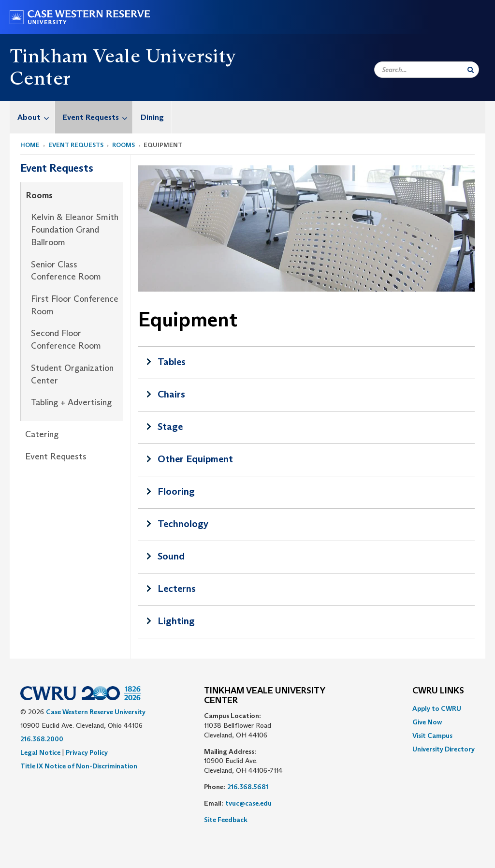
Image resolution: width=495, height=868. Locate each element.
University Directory (444, 749)
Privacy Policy (87, 752)
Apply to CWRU (437, 708)
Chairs (171, 394)
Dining (152, 117)
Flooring (176, 491)
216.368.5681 (248, 787)
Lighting (176, 621)
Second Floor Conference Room (66, 339)
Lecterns (177, 588)
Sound (171, 556)
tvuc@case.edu (248, 803)
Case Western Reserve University (96, 712)
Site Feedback (226, 820)
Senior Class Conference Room (66, 271)
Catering (42, 434)
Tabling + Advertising (71, 402)
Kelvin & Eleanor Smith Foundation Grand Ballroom (75, 229)
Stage (170, 427)
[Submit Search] (471, 70)
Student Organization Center (72, 374)
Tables (172, 362)
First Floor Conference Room (75, 305)
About (36, 117)
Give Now (427, 722)
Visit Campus (432, 736)
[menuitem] (32, 117)
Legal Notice (40, 752)
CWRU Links (438, 691)
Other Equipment (195, 459)
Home (30, 145)
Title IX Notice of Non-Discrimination (79, 766)
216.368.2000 (42, 739)
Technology (183, 524)
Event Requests (97, 117)
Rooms (124, 145)
